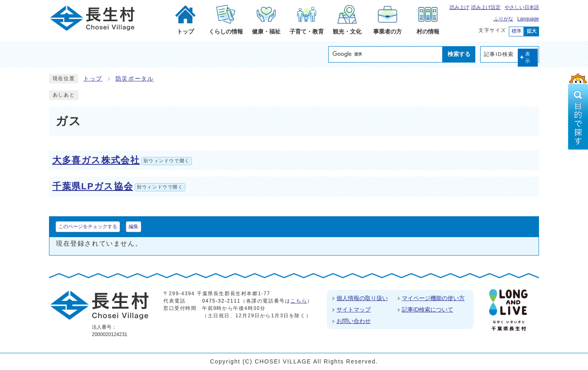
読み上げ (459, 7)
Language (528, 19)
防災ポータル (135, 79)
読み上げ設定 (486, 7)
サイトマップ (354, 309)
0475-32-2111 (221, 301)
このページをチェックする (88, 226)
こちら (299, 301)
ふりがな (503, 19)
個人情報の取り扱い (362, 298)
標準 (517, 31)
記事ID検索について (428, 309)
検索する (459, 54)
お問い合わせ (354, 321)
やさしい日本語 (522, 7)
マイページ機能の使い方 (433, 298)
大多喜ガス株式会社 (122, 160)
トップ (93, 79)
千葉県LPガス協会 (119, 186)
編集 (134, 226)
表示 (528, 57)
